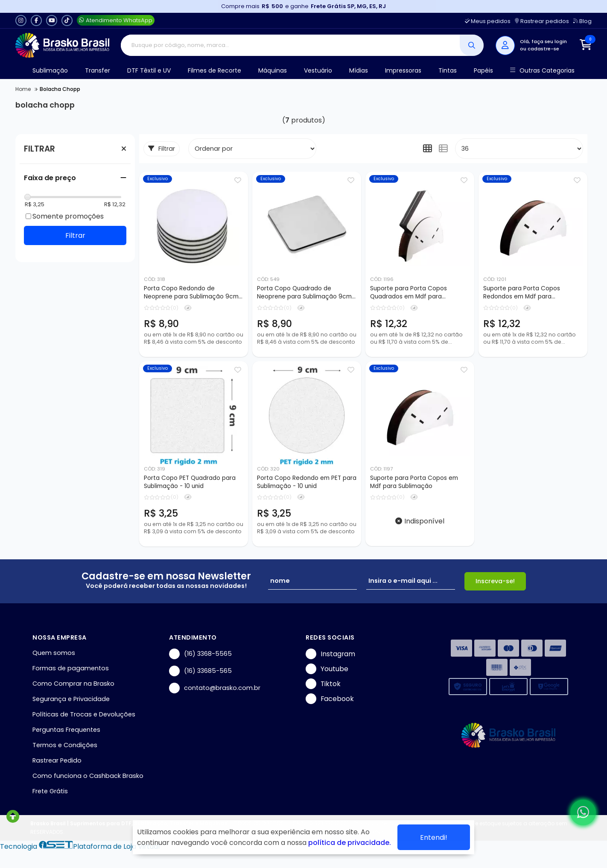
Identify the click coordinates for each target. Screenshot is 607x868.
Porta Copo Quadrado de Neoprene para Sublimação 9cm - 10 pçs (307, 293)
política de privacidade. (350, 843)
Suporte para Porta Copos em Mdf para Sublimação (414, 482)
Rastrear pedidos (542, 21)
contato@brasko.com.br (215, 688)
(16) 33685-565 (200, 671)
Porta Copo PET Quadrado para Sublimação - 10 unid (190, 482)
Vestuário (318, 70)
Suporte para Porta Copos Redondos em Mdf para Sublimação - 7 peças (522, 293)
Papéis (483, 70)
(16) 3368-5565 (200, 654)
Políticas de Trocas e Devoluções (84, 714)
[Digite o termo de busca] (290, 45)
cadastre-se (543, 49)
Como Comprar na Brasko (73, 684)
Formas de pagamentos (71, 668)
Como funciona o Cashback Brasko (88, 776)
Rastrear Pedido (57, 760)
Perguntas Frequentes (66, 730)
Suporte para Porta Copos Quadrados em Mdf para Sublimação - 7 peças (409, 293)
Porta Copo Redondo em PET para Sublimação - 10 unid (307, 482)
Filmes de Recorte (214, 70)
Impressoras (403, 70)
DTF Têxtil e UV (149, 70)
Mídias (359, 70)
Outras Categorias (542, 71)
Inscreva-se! (495, 581)
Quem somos (54, 653)
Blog (582, 21)
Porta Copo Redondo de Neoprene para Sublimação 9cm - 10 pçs (194, 293)
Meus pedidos (488, 21)
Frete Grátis (50, 791)
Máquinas (273, 70)
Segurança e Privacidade (71, 699)
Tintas (448, 70)
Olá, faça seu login (543, 41)
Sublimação (50, 70)
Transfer (98, 70)
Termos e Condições (65, 745)
